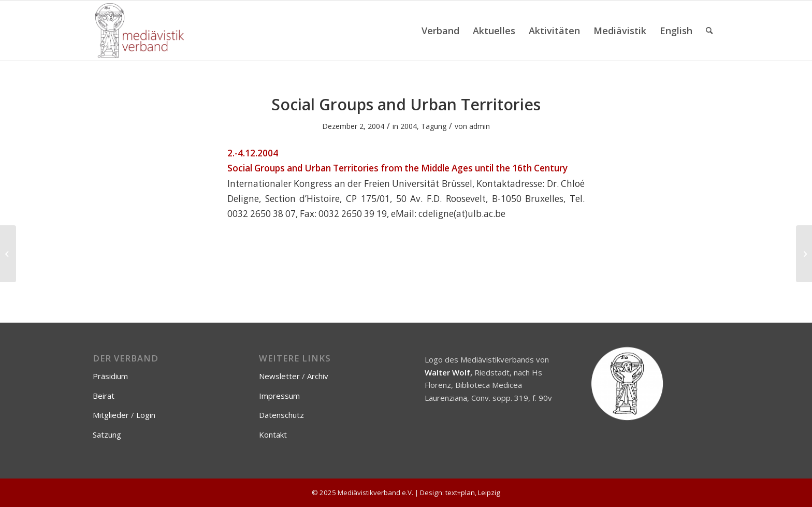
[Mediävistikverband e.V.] (140, 31)
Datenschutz (281, 415)
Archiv (318, 376)
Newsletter (279, 376)
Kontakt (273, 434)
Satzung (107, 434)
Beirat (104, 396)
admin (480, 126)
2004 (409, 126)
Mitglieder (111, 415)
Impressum (279, 396)
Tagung (434, 126)
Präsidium (110, 376)
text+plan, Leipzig (473, 492)
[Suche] (709, 31)
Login (146, 415)
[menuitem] (440, 31)
